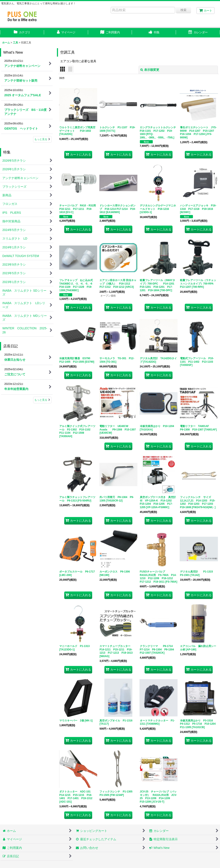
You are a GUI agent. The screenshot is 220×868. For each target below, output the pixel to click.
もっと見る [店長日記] (42, 400)
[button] (154, 33)
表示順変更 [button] (150, 70)
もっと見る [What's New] (42, 139)
